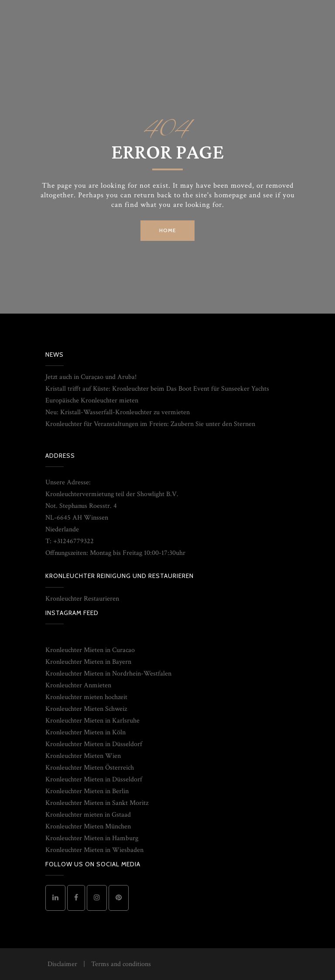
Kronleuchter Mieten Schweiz (86, 709)
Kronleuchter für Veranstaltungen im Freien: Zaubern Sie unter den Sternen (150, 424)
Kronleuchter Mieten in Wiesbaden (94, 850)
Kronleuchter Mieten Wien (83, 756)
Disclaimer (62, 964)
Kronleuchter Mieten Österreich (90, 768)
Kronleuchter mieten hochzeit (86, 697)
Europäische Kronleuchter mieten (92, 400)
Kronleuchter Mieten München (88, 826)
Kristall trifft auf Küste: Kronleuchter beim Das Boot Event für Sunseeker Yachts (157, 389)
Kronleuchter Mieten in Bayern (88, 662)
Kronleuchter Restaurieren (82, 599)
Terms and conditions (121, 964)
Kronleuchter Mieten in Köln (85, 732)
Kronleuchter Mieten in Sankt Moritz (97, 803)
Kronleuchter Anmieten (78, 685)
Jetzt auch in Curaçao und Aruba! (91, 377)
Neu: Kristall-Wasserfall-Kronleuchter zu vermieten (118, 412)
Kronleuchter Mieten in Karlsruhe (92, 721)
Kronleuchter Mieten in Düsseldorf (94, 744)
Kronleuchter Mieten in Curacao (90, 650)
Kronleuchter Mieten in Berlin (87, 791)
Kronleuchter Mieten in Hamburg (92, 838)
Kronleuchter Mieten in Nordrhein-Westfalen (108, 674)
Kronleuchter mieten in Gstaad (88, 815)
